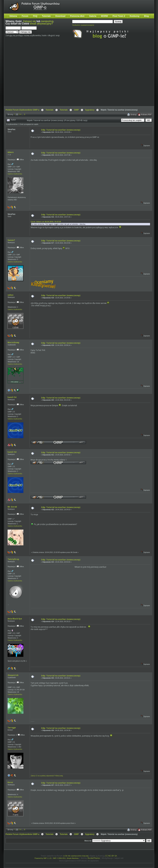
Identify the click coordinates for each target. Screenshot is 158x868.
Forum (25, 16)
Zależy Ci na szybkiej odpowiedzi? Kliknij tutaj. (47, 776)
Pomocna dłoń (77, 16)
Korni (10, 782)
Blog (146, 16)
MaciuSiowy (13, 342)
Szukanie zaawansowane (83, 25)
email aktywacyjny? (41, 24)
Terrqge (12, 728)
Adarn (11, 152)
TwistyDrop (13, 559)
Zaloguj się (29, 21)
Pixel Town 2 (119, 16)
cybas (11, 295)
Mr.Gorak (12, 507)
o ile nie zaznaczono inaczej (76, 856)
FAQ (35, 16)
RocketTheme (94, 858)
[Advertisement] (30, 75)
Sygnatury (90, 110)
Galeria (93, 16)
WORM (104, 16)
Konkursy (135, 16)
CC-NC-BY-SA (111, 856)
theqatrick (13, 675)
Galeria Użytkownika (15, 174)
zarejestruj (47, 21)
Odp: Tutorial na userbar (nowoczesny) (61, 130)
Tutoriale (46, 16)
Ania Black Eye (15, 619)
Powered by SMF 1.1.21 (43, 858)
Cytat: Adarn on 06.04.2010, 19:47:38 (46, 222)
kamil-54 (12, 397)
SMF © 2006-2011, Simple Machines (66, 858)
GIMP (76, 110)
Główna (13, 16)
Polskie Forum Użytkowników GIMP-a (22, 110)
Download (60, 16)
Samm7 (11, 240)
